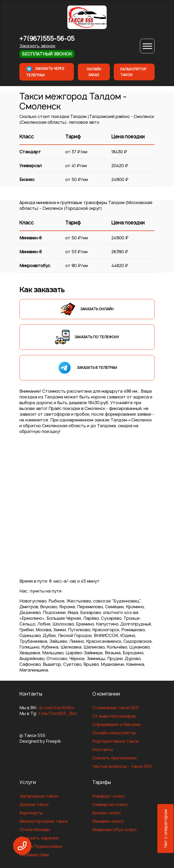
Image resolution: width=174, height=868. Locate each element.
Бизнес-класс (107, 813)
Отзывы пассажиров (114, 716)
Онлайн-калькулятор (114, 733)
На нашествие (34, 855)
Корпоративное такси (115, 741)
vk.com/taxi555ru (56, 708)
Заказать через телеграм (45, 72)
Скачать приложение (115, 758)
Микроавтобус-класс (115, 830)
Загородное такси (39, 796)
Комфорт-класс (109, 796)
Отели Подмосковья (41, 846)
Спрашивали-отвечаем (116, 724)
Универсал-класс (110, 804)
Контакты (103, 749)
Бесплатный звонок (47, 54)
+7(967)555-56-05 (47, 39)
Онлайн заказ (94, 72)
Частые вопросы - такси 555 (122, 766)
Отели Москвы (35, 830)
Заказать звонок (37, 46)
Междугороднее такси (43, 821)
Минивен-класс (108, 821)
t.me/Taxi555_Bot (58, 713)
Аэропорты (31, 813)
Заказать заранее (39, 838)
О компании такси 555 (115, 708)
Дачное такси (34, 804)
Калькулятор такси (133, 72)
